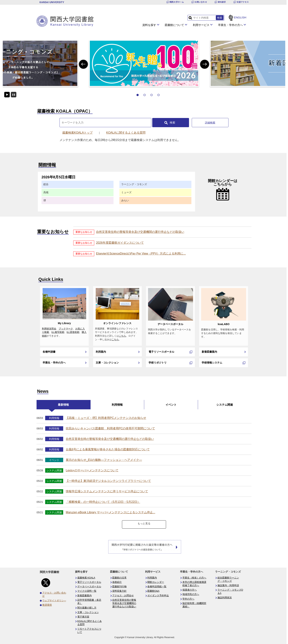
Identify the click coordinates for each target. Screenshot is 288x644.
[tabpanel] (144, 63)
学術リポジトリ (158, 363)
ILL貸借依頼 (73, 332)
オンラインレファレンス (117, 323)
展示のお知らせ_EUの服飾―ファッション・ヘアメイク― (104, 460)
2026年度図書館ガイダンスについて (120, 243)
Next (205, 64)
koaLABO (224, 324)
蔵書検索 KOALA (86, 578)
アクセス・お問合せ (123, 596)
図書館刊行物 (119, 587)
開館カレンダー (156, 582)
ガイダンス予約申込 (158, 596)
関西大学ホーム (177, 2)
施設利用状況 (225, 598)
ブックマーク (66, 329)
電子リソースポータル (161, 352)
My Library (64, 323)
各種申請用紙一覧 (157, 587)
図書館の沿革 (119, 578)
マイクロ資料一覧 (87, 591)
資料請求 (222, 2)
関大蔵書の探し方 (87, 608)
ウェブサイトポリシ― (54, 601)
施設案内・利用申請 (228, 585)
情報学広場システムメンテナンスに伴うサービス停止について (107, 491)
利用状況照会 (49, 329)
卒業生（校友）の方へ (194, 578)
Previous (83, 64)
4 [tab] (159, 95)
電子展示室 (83, 617)
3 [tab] (152, 95)
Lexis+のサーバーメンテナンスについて (92, 470)
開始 (7, 95)
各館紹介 (117, 582)
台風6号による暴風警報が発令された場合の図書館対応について (108, 449)
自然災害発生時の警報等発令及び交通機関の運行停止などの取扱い (140, 232)
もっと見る (144, 523)
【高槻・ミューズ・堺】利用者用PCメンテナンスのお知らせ (106, 418)
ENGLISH (240, 17)
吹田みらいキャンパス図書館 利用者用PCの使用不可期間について (110, 428)
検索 (172, 122)
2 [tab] (145, 95)
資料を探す (149, 25)
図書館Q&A (153, 591)
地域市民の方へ (191, 594)
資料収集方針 (119, 591)
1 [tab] (138, 95)
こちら (122, 336)
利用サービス (201, 25)
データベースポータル (170, 324)
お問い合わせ (201, 2)
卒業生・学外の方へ (230, 25)
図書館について (174, 25)
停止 (14, 95)
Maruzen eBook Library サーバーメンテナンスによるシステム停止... (110, 512)
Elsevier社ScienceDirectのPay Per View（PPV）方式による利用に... (141, 254)
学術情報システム (212, 363)
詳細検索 (210, 123)
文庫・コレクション (107, 363)
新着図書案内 (209, 352)
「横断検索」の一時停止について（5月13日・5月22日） (103, 502)
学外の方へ (188, 599)
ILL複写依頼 (58, 332)
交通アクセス (243, 2)
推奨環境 (47, 605)
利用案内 (101, 352)
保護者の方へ (190, 590)
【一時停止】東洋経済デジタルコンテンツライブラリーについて (108, 481)
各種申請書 (49, 352)
